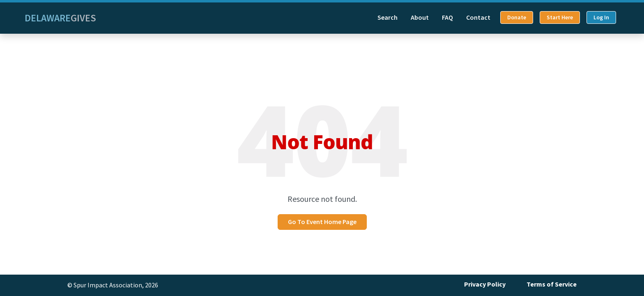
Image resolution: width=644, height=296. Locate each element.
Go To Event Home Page (322, 222)
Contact (478, 17)
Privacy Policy (485, 284)
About (420, 17)
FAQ (447, 17)
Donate (517, 17)
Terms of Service (552, 284)
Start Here (560, 17)
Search (388, 17)
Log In (601, 17)
